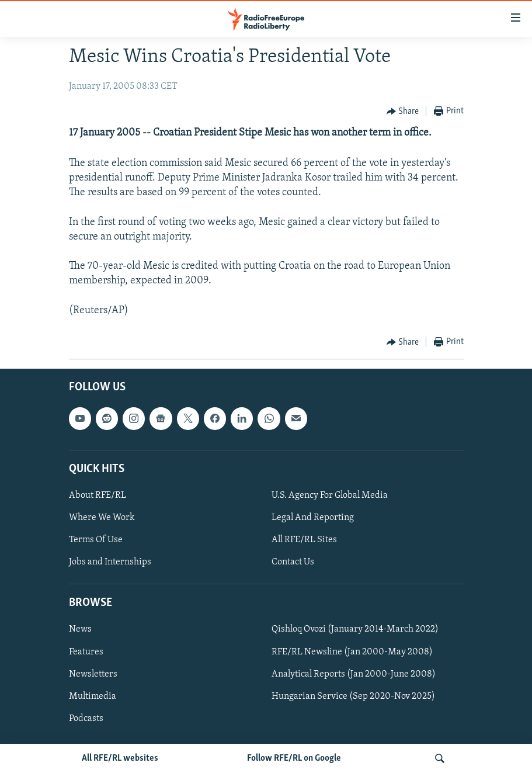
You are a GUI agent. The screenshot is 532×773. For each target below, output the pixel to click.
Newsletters (93, 674)
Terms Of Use (96, 540)
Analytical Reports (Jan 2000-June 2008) (354, 674)
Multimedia (93, 696)
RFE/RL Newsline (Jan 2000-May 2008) (352, 651)
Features (86, 651)
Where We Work (102, 518)
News (80, 629)
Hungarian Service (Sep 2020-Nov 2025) (353, 696)
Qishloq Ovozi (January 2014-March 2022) (355, 629)
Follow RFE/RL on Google (294, 758)
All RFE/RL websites (120, 758)
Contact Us (293, 562)
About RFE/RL (98, 495)
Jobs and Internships (110, 562)
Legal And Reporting (313, 518)
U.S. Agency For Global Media (330, 495)
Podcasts (86, 719)
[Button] (403, 112)
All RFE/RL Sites (304, 540)
